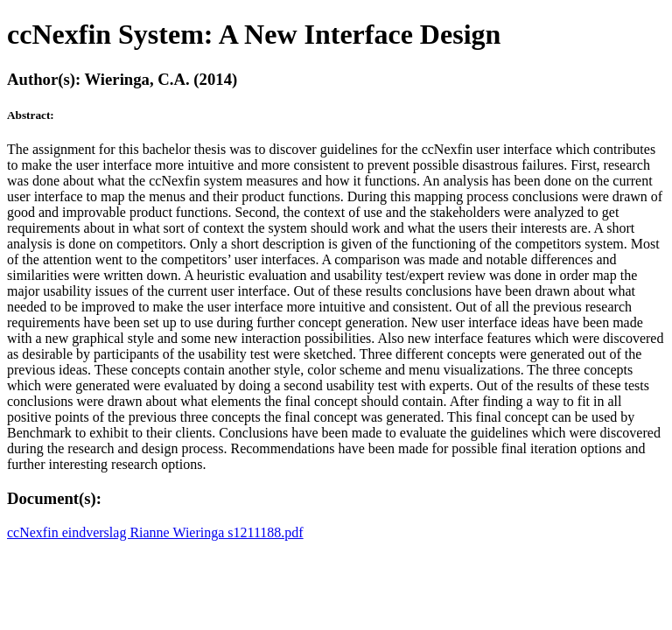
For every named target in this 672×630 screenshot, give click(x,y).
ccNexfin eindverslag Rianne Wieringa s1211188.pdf (155, 532)
